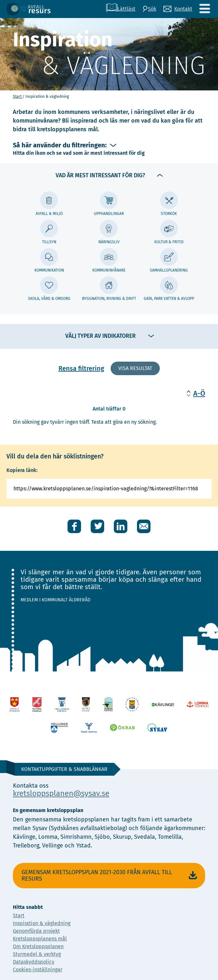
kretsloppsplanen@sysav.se (61, 793)
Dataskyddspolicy (34, 962)
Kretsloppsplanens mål (40, 939)
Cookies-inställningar (38, 970)
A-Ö (199, 393)
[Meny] (204, 9)
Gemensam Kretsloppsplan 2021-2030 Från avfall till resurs (110, 876)
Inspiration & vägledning (42, 923)
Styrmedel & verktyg (37, 954)
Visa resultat (135, 368)
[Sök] (149, 9)
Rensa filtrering (81, 369)
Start (18, 97)
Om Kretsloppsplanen (38, 946)
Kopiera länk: (22, 470)
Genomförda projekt (36, 931)
